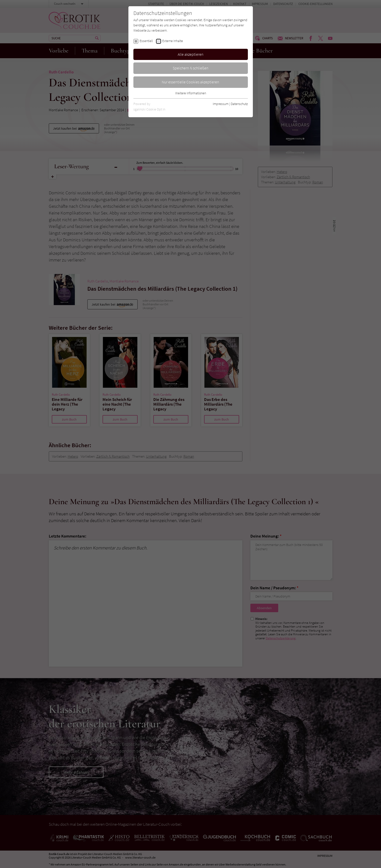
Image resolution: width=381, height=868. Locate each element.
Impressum (221, 104)
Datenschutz (239, 104)
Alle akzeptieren (191, 54)
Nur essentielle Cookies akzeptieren (190, 82)
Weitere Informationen (191, 93)
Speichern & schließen (191, 68)
